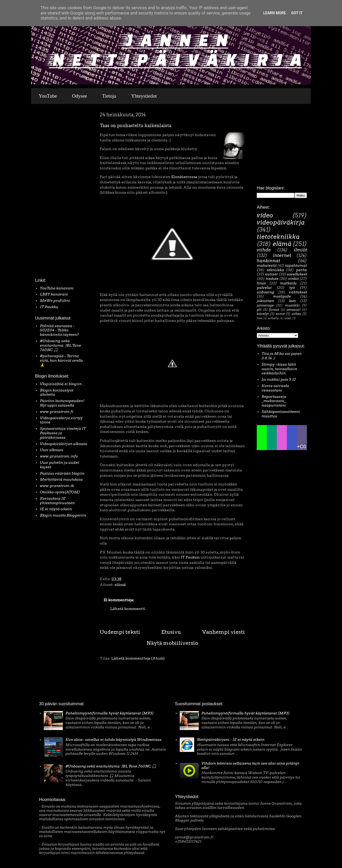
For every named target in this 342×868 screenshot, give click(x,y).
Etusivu (171, 632)
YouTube (48, 96)
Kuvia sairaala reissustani (275, 388)
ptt (259, 310)
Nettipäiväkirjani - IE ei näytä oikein (231, 740)
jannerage (265, 305)
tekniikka (275, 270)
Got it (297, 13)
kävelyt (263, 314)
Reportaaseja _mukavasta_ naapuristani (274, 401)
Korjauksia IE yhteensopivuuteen (57, 501)
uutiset (271, 274)
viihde (264, 250)
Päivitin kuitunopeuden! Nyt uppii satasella (62, 403)
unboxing (265, 292)
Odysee (80, 96)
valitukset (298, 292)
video (265, 215)
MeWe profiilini (55, 301)
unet (288, 318)
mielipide (282, 296)
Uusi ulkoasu (52, 450)
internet (282, 255)
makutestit (267, 265)
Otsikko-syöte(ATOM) (60, 492)
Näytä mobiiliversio (172, 643)
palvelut (264, 288)
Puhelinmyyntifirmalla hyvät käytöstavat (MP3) (110, 713)
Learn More (274, 13)
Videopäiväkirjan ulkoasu (64, 444)
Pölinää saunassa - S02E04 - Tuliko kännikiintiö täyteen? (59, 330)
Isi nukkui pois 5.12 (279, 379)
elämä (120, 585)
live (259, 318)
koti (292, 301)
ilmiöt (300, 250)
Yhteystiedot (144, 96)
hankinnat (268, 261)
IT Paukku (49, 307)
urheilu (273, 318)
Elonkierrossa (184, 177)
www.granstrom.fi (57, 412)
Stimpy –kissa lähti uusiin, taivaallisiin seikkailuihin (279, 369)
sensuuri (294, 310)
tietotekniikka (278, 237)
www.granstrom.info (59, 456)
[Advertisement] (51, 192)
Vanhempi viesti (224, 632)
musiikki (292, 305)
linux (261, 283)
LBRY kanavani (54, 294)
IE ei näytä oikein (56, 509)
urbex (296, 314)
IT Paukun (190, 557)
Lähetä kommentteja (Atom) (138, 658)
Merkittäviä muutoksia (61, 479)
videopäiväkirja (281, 222)
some (280, 314)
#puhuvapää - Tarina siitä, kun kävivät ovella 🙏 (61, 360)
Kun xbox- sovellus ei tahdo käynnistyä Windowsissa (113, 740)
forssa (274, 310)
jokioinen (265, 301)
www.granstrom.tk (57, 486)
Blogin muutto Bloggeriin (63, 515)
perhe (301, 270)
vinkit (293, 279)
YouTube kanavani (57, 288)
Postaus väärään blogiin (62, 473)
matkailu (288, 283)
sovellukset (297, 274)
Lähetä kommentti (128, 609)
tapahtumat (296, 265)
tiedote (272, 279)
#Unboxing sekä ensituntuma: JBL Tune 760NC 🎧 (60, 345)
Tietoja (109, 96)
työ (292, 288)
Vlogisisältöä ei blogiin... (62, 384)
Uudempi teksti (120, 632)
